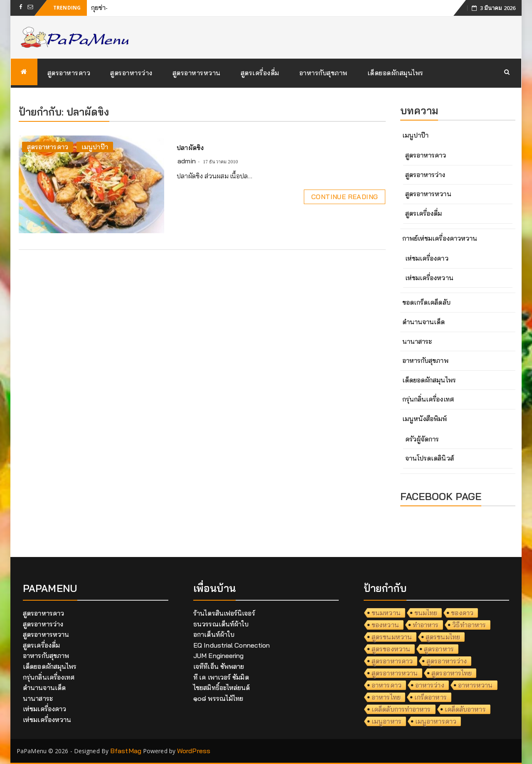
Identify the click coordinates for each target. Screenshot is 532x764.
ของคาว (462, 613)
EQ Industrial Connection (232, 645)
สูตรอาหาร (439, 649)
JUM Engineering (219, 656)
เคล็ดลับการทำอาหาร (401, 709)
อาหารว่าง (430, 685)
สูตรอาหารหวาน (197, 73)
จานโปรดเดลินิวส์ (430, 458)
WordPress (194, 751)
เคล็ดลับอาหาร (465, 709)
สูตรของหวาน (391, 649)
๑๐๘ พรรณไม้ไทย (218, 698)
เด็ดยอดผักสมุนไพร (395, 73)
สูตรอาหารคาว (69, 73)
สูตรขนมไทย (443, 637)
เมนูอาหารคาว (436, 721)
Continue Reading (345, 197)
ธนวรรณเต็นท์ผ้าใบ (221, 624)
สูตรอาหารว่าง (131, 73)
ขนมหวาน (386, 613)
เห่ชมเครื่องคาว (427, 258)
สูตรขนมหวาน (392, 637)
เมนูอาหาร (387, 721)
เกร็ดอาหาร (431, 697)
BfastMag (126, 751)
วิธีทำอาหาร (469, 625)
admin (187, 161)
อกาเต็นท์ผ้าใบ (214, 634)
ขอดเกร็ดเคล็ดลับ (426, 302)
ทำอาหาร (426, 625)
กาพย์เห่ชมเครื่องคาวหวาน (440, 238)
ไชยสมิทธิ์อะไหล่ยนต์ (222, 688)
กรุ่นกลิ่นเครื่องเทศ (428, 399)
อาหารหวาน (475, 685)
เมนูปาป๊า (95, 147)
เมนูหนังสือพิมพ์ (425, 419)
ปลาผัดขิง (190, 148)
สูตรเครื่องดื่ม (260, 73)
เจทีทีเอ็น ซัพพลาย (219, 666)
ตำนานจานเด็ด (424, 322)
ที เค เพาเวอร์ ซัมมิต (221, 677)
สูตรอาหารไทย (452, 673)
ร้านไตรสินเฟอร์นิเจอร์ (224, 613)
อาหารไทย (386, 697)
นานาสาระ (417, 341)
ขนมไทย (426, 613)
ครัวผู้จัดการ (422, 439)
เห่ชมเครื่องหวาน (429, 278)
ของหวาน (385, 625)
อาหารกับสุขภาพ (323, 73)
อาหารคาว (387, 685)
